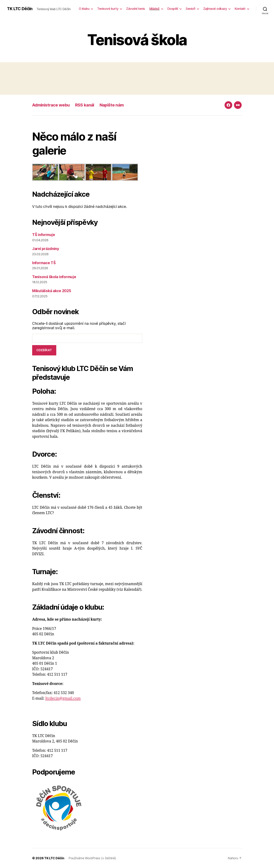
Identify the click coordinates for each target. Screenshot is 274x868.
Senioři (191, 9)
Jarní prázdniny (46, 249)
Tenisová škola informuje (54, 277)
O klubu (84, 9)
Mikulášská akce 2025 (52, 291)
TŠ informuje (44, 235)
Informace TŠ (44, 263)
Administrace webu (51, 105)
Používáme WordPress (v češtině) (92, 858)
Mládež (154, 9)
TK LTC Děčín (20, 9)
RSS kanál (85, 105)
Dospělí (173, 9)
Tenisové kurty (108, 9)
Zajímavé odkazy (215, 9)
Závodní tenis (136, 9)
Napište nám (112, 105)
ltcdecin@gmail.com (63, 699)
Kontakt (240, 9)
